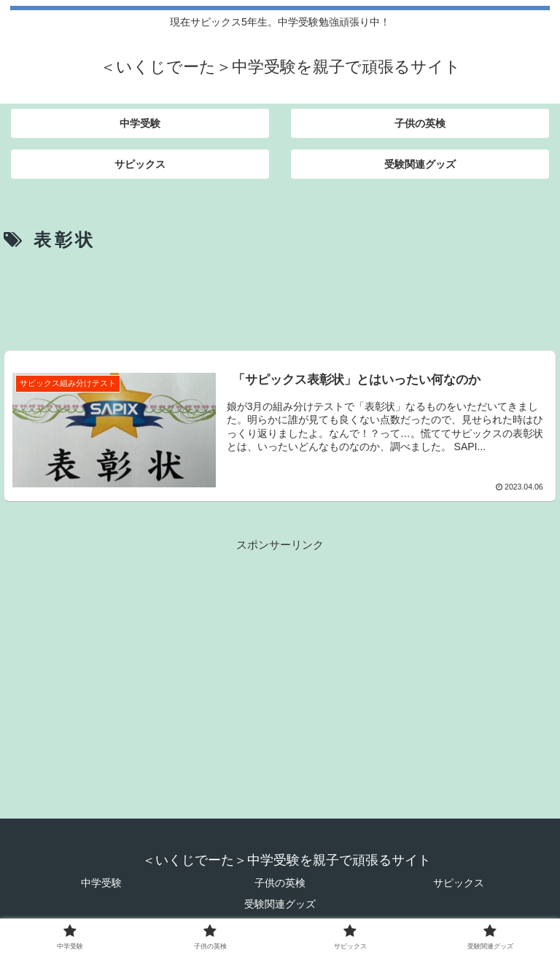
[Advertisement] (280, 298)
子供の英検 (280, 883)
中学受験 (101, 883)
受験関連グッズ (280, 904)
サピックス (459, 883)
